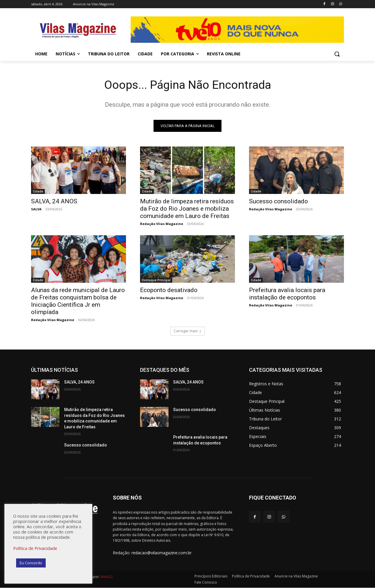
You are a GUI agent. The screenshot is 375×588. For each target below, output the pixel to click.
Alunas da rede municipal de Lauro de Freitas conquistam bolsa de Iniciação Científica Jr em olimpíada (78, 301)
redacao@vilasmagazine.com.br (162, 553)
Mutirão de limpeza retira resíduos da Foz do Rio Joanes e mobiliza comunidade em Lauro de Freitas (187, 209)
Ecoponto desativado (169, 290)
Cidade (38, 192)
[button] (337, 54)
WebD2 (106, 577)
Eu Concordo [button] (31, 563)
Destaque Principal (156, 280)
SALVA (36, 209)
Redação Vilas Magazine (162, 224)
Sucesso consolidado (278, 202)
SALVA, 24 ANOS (54, 202)
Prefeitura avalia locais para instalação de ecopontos (287, 294)
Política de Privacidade (35, 548)
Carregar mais (188, 331)
